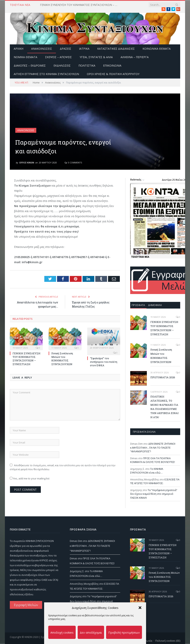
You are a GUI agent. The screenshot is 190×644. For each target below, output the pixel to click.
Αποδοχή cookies (62, 632)
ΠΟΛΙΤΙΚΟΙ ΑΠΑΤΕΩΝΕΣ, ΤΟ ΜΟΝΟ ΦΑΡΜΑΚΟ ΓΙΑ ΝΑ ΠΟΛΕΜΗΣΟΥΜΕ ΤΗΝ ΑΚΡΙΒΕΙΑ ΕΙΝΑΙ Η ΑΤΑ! (165, 407)
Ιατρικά (84, 49)
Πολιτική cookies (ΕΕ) (168, 641)
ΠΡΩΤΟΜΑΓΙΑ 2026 (163, 377)
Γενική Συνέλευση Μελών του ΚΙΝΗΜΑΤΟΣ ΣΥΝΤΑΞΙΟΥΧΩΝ (62, 359)
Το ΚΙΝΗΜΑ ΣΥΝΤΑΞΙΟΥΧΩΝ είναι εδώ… (147, 471)
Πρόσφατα (138, 305)
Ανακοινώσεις (42, 49)
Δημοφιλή (155, 305)
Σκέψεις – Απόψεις (58, 57)
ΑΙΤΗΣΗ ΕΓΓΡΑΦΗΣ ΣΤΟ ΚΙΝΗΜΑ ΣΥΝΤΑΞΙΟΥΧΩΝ (46, 74)
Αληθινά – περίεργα (135, 57)
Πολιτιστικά (87, 65)
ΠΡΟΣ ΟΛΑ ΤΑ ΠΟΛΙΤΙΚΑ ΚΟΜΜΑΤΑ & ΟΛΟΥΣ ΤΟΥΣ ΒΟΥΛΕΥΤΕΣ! (153, 460)
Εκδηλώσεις (62, 65)
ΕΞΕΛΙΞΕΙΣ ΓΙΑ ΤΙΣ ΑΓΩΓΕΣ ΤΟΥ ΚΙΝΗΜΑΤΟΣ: (155, 481)
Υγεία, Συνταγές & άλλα (96, 57)
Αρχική (19, 49)
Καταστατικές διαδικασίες (116, 49)
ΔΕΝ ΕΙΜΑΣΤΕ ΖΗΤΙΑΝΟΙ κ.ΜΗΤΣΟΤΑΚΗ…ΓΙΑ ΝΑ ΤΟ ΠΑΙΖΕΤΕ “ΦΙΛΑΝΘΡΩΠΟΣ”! (153, 448)
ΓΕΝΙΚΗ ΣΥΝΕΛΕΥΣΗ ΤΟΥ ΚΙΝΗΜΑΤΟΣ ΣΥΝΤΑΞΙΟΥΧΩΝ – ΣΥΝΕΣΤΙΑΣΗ (80, 5)
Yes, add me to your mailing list (30, 478)
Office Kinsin (27, 163)
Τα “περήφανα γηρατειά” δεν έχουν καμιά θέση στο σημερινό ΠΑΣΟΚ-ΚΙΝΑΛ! (154, 494)
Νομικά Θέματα (25, 57)
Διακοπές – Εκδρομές (30, 65)
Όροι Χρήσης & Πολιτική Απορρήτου (113, 74)
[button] (140, 608)
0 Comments (73, 163)
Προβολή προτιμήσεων (124, 632)
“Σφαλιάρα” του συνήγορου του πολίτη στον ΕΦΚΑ (104, 362)
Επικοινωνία (112, 65)
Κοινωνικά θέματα (157, 49)
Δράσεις (65, 49)
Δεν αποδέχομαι (91, 632)
